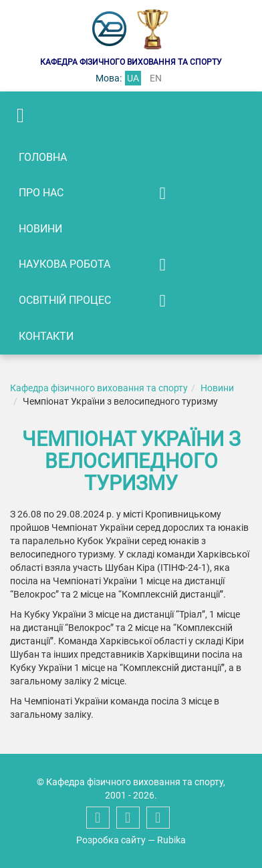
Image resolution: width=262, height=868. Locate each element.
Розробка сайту (111, 840)
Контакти (46, 336)
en (156, 78)
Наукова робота (64, 264)
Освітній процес (65, 300)
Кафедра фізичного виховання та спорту (99, 388)
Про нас (41, 193)
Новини (40, 229)
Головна (43, 157)
